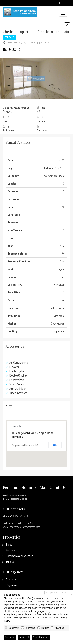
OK (55, 445)
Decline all (24, 637)
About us (11, 580)
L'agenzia (11, 585)
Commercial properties (19, 556)
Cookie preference (22, 618)
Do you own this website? (25, 445)
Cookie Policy (48, 618)
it (60, 3)
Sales (9, 545)
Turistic (10, 562)
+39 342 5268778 (19, 516)
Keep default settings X (58, 593)
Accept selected (41, 637)
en (67, 3)
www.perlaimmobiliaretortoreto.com (21, 527)
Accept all (10, 637)
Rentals (10, 550)
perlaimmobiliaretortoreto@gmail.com (22, 523)
